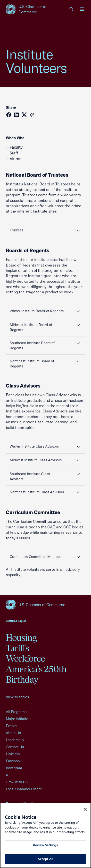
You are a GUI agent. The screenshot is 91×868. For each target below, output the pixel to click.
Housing (21, 638)
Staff (12, 153)
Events (11, 726)
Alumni (14, 159)
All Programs (16, 712)
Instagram (14, 768)
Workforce (25, 658)
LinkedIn (13, 754)
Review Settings (46, 845)
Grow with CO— (19, 782)
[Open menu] (82, 9)
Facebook (14, 761)
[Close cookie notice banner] (85, 809)
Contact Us (15, 747)
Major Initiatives (19, 719)
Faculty (14, 147)
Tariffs (18, 648)
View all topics (17, 697)
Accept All (46, 859)
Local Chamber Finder (24, 789)
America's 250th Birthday (36, 674)
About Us (13, 733)
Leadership (15, 740)
